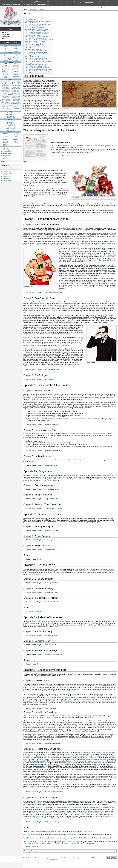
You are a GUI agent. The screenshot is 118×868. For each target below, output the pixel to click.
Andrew (26, 366)
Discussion (33, 10)
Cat (6, 51)
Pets (6, 56)
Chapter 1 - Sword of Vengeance (48, 489)
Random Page (6, 36)
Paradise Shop (66, 322)
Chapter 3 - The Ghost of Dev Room (49, 602)
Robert (68, 320)
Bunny (6, 47)
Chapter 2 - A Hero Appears (46, 540)
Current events (7, 152)
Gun (16, 133)
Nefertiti (104, 394)
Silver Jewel (5, 108)
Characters (10, 45)
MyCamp (6, 144)
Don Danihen (56, 573)
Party (5, 76)
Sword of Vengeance (70, 476)
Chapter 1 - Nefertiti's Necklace (47, 425)
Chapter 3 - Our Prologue (45, 379)
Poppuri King (75, 716)
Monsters (10, 119)
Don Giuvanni (95, 287)
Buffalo (16, 47)
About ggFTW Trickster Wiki (94, 858)
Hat (6, 135)
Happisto (30, 843)
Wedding (16, 71)
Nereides (34, 419)
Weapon (5, 133)
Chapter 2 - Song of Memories (47, 499)
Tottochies (99, 267)
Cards (6, 57)
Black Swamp (37, 813)
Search (3, 162)
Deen (82, 252)
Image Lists (10, 132)
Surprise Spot (6, 71)
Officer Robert (28, 319)
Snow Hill (16, 90)
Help (3, 38)
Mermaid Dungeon (16, 99)
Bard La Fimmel (28, 835)
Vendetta (109, 689)
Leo (100, 212)
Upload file (6, 175)
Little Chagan (43, 803)
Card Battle (16, 76)
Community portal (8, 150)
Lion (16, 50)
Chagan (102, 808)
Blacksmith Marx (29, 346)
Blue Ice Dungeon (6, 104)
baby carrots (38, 235)
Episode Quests (10, 118)
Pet (16, 136)
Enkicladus (94, 396)
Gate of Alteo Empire (54, 831)
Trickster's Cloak (79, 838)
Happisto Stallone (31, 786)
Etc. (16, 54)
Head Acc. (6, 140)
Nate (53, 341)
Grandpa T (104, 734)
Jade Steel (16, 107)
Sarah (74, 803)
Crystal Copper (6, 107)
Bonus (39, 559)
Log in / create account (109, 7)
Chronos (100, 701)
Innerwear (6, 138)
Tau (24, 803)
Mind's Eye (77, 689)
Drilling (6, 65)
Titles (6, 78)
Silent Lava (5, 110)
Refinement (5, 67)
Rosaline (114, 404)
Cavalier (87, 758)
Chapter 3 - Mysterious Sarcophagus (49, 654)
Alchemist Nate (34, 334)
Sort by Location (10, 115)
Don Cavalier (36, 80)
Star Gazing (16, 73)
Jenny (25, 214)
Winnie (72, 238)
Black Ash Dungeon (16, 104)
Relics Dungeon (6, 98)
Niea (88, 212)
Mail (16, 78)
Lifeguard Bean (108, 272)
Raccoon (16, 51)
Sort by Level (10, 116)
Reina (74, 694)
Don (60, 310)
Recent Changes (6, 34)
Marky (70, 307)
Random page (7, 155)
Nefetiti (53, 674)
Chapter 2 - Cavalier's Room (46, 645)
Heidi (86, 228)
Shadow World (16, 70)
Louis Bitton (27, 838)
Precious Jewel (16, 108)
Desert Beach (16, 82)
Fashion (16, 143)
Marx (48, 349)
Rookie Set (74, 233)
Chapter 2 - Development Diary (47, 592)
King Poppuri (33, 804)
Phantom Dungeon (5, 99)
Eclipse (40, 785)
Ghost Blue (16, 87)
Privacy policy (78, 858)
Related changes (7, 173)
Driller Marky (63, 307)
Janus (30, 446)
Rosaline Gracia (79, 404)
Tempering (16, 67)
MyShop (6, 61)
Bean (102, 285)
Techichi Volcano (5, 92)
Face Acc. (16, 140)
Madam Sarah (84, 801)
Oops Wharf (5, 86)
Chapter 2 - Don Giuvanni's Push (48, 370)
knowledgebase (89, 2)
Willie (41, 756)
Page (26, 10)
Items (10, 53)
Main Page (6, 148)
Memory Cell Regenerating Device (42, 622)
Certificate (67, 339)
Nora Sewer (16, 101)
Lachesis (72, 754)
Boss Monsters (10, 130)
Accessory (6, 136)
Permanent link (7, 180)
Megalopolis (5, 84)
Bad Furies (111, 270)
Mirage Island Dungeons (5, 101)
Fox (6, 50)
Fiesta (16, 75)
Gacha (16, 61)
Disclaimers (54, 860)
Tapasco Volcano (16, 92)
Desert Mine (51, 351)
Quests (11, 111)
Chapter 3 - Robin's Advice (46, 549)
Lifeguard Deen (89, 242)
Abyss (5, 93)
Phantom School (16, 98)
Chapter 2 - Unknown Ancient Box (48, 451)
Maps (10, 79)
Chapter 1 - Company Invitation (47, 583)
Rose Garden (5, 89)
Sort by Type (11, 113)
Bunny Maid (79, 230)
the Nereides (49, 774)
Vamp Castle (6, 102)
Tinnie (61, 257)
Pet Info (6, 75)
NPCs (16, 64)
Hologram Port (50, 356)
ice (76, 284)
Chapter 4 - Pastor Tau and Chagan (49, 822)
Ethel (96, 734)
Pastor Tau (103, 801)
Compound (16, 65)
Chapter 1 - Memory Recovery (47, 635)
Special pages (7, 177)
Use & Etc (6, 143)
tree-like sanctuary (96, 723)
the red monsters (97, 255)
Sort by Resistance (11, 129)
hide (41, 18)
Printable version (7, 178)
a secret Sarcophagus (61, 686)
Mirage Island (49, 479)
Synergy (16, 68)
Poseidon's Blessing (58, 362)
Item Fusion (6, 73)
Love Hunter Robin (55, 403)
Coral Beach (5, 82)
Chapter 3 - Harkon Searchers (47, 465)
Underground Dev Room (5, 90)
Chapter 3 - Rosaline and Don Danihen (50, 792)
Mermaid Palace (16, 85)
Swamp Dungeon (16, 102)
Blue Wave (95, 245)
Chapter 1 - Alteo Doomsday (46, 708)
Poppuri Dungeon (16, 96)
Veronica (36, 97)
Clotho (67, 754)
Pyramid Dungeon (6, 96)
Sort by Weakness (10, 127)
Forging (6, 68)
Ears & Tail (6, 141)
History (42, 10)
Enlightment (5, 70)
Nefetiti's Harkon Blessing (58, 701)
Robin (99, 696)
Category (27, 851)
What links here (7, 171)
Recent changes (7, 153)
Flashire (36, 811)
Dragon (16, 48)
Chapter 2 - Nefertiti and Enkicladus (49, 743)
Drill (16, 141)
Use (6, 54)
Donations (6, 159)
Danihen (95, 724)
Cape (16, 138)
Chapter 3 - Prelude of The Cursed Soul (50, 508)
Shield (16, 135)
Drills (16, 56)
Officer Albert (72, 691)
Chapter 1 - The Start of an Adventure (49, 293)
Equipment (16, 57)
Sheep (5, 48)
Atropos (81, 754)
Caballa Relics (16, 84)
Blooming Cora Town (63, 228)
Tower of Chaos (16, 93)
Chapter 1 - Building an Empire (47, 530)
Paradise (30, 310)
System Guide (35, 851)
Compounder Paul (51, 322)
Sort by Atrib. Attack (10, 126)
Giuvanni (28, 320)
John (81, 694)
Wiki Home (5, 32)
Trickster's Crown (61, 843)
